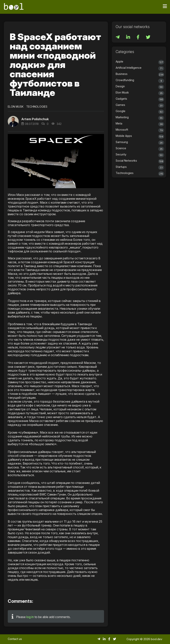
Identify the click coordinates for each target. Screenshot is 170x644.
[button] (13, 121)
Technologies (37, 107)
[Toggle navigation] (165, 6)
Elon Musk (16, 107)
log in (30, 617)
